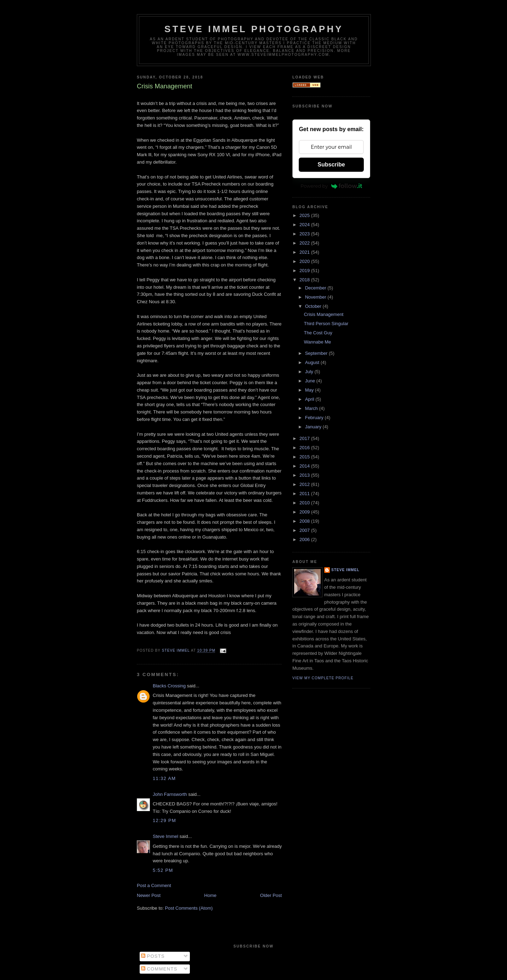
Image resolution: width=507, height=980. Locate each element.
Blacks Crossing (169, 686)
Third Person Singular (326, 324)
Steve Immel (165, 836)
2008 (305, 521)
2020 (305, 261)
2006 (305, 539)
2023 (305, 234)
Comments (159, 969)
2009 (305, 512)
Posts (153, 956)
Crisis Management (324, 314)
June (311, 381)
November (316, 297)
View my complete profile (323, 678)
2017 (305, 438)
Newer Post (149, 895)
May (310, 390)
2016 (305, 448)
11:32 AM (164, 778)
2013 (305, 475)
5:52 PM (163, 870)
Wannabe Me (317, 342)
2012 (305, 484)
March (312, 408)
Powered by (331, 186)
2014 (305, 466)
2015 (305, 457)
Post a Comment (154, 885)
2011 (305, 494)
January (314, 427)
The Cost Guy (318, 333)
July (310, 372)
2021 (305, 252)
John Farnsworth (170, 794)
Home (211, 895)
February (315, 418)
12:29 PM (164, 820)
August (313, 362)
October (314, 306)
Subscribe (331, 165)
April (310, 399)
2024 (305, 225)
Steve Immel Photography (254, 29)
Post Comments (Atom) (189, 908)
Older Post (271, 895)
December (316, 288)
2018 (305, 280)
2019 (305, 271)
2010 (305, 503)
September (317, 353)
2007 (305, 530)
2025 (305, 215)
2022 (305, 243)
